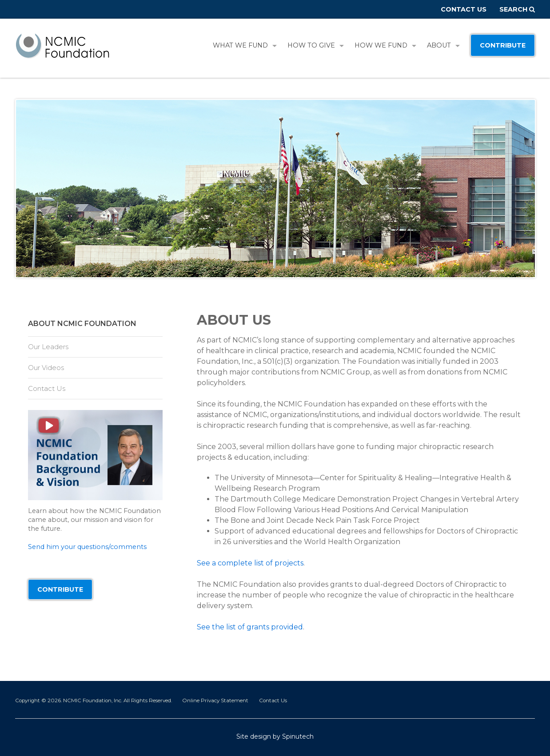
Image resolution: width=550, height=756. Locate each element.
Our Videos (46, 368)
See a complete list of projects (250, 563)
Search (517, 9)
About (443, 45)
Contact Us (464, 9)
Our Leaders (48, 347)
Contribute (503, 45)
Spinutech (298, 736)
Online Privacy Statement (215, 700)
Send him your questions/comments (87, 547)
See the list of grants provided (250, 627)
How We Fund (385, 45)
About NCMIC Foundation (82, 324)
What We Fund (245, 45)
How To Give (316, 45)
